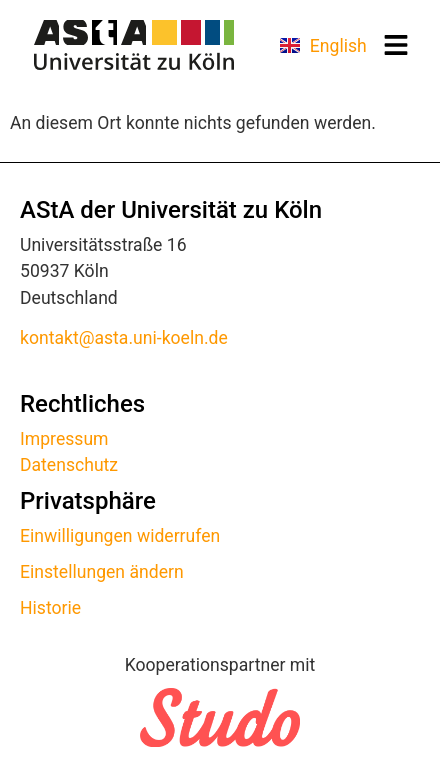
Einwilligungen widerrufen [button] (120, 536)
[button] (396, 45)
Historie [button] (50, 608)
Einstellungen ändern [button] (102, 572)
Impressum (64, 439)
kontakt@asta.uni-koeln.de (124, 338)
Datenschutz (69, 465)
